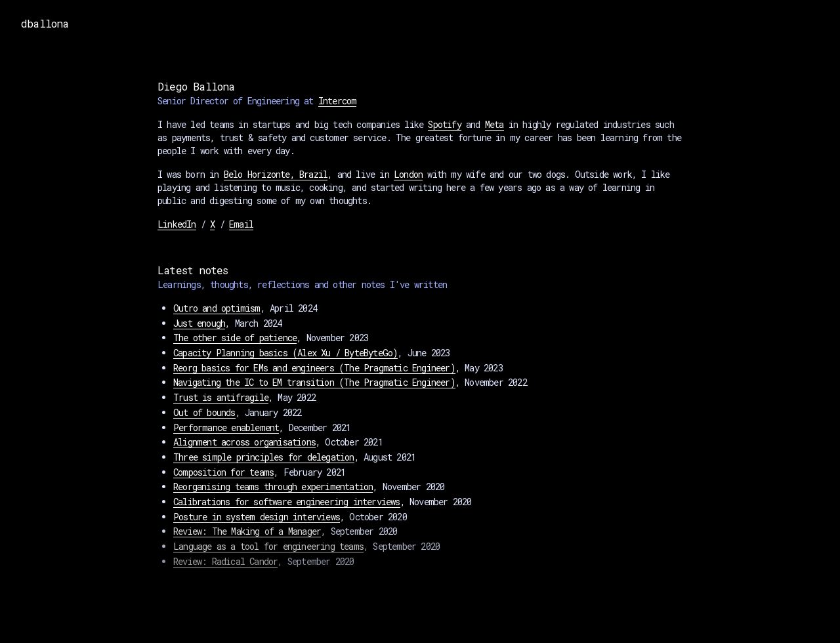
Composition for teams (223, 472)
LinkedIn (177, 224)
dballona (45, 23)
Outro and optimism (217, 308)
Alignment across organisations (244, 442)
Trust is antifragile (221, 397)
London (408, 174)
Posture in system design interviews (257, 517)
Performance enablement (226, 427)
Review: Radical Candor (225, 561)
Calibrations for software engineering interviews (287, 502)
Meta (494, 124)
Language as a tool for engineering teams (268, 546)
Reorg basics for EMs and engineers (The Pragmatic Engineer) (314, 368)
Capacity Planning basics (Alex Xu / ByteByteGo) (285, 353)
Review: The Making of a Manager (247, 531)
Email (241, 224)
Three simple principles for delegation (264, 457)
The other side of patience (235, 338)
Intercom (338, 101)
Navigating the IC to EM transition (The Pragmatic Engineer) (314, 382)
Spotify (444, 124)
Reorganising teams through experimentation (273, 487)
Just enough (199, 323)
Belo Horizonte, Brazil (276, 174)
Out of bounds (204, 412)
